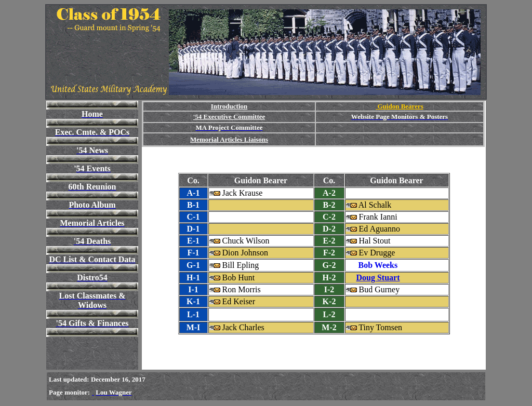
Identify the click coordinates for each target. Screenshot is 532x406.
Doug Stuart (378, 278)
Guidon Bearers (400, 106)
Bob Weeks (378, 265)
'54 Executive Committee (229, 117)
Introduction (229, 106)
